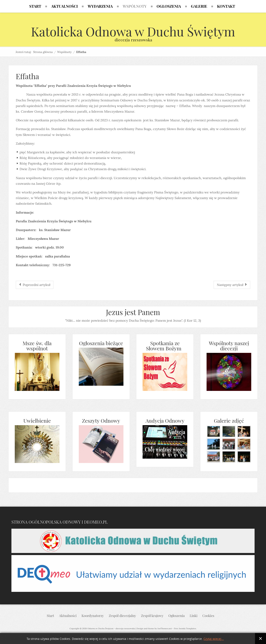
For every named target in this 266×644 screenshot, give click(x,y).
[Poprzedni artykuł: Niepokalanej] (35, 285)
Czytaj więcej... (214, 639)
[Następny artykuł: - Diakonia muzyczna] (232, 285)
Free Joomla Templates (185, 629)
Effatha (27, 76)
